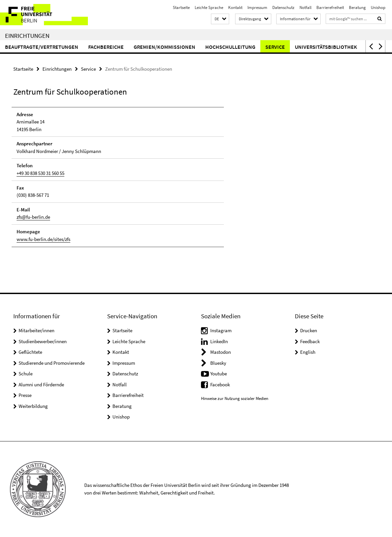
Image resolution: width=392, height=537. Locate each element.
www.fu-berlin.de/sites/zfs (43, 239)
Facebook (220, 384)
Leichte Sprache (209, 7)
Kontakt (235, 7)
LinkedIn (219, 341)
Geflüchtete (30, 352)
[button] (220, 19)
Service (275, 47)
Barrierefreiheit (330, 7)
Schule (26, 374)
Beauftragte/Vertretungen (42, 47)
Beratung (357, 7)
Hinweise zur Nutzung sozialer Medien (235, 398)
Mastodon (221, 352)
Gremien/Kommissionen (164, 47)
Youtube (219, 374)
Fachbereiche (106, 47)
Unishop (378, 7)
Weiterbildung (33, 406)
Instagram (221, 330)
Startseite (181, 7)
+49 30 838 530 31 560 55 (40, 173)
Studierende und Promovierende (52, 363)
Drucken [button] (309, 330)
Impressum (257, 7)
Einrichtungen (27, 36)
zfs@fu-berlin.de (33, 217)
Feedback (310, 341)
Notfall (305, 7)
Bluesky (218, 363)
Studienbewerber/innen (43, 341)
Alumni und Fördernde (41, 384)
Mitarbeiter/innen (36, 330)
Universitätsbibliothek (326, 47)
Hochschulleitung (230, 47)
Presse (25, 395)
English (308, 352)
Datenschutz (283, 7)
